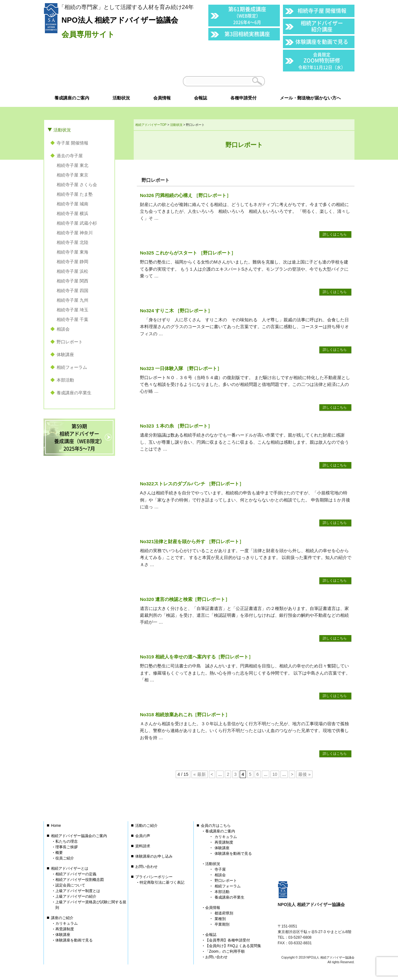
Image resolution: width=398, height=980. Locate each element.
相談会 (63, 329)
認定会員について (70, 885)
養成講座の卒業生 (74, 393)
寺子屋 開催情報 (72, 143)
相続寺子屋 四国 (72, 291)
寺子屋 (220, 869)
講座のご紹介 (62, 918)
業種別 (220, 919)
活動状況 (62, 130)
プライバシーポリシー (154, 877)
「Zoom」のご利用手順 (225, 951)
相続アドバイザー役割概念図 (80, 880)
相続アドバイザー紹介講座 (322, 26)
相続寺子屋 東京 (72, 175)
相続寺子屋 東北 (72, 165)
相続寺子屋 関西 (72, 281)
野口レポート (70, 342)
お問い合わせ (146, 867)
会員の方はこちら (216, 826)
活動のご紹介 (146, 826)
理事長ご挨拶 (67, 847)
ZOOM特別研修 (322, 61)
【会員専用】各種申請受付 (228, 940)
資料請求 (143, 846)
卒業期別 (222, 924)
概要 (59, 853)
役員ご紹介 (65, 858)
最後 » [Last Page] (304, 774)
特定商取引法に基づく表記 (162, 882)
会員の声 (143, 836)
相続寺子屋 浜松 (72, 271)
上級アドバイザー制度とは (78, 891)
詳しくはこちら (335, 234)
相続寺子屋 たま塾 (75, 194)
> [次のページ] (292, 774)
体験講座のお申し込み (154, 856)
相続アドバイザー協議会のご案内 (79, 836)
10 (275, 774)
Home (56, 826)
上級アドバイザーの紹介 (76, 896)
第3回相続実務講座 (247, 34)
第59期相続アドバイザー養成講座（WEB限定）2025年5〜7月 (79, 437)
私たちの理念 (67, 841)
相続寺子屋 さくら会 (77, 185)
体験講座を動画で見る (322, 41)
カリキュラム (67, 923)
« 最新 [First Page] (200, 774)
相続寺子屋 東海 (72, 252)
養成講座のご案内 (220, 831)
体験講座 (65, 355)
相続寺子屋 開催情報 (322, 10)
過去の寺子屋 (70, 156)
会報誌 (211, 935)
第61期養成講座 (247, 15)
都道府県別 (224, 913)
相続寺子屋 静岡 (72, 262)
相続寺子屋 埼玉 (72, 310)
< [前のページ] (212, 774)
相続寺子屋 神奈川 (75, 233)
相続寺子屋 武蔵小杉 (77, 223)
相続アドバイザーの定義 (76, 874)
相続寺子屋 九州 (72, 300)
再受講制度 (65, 929)
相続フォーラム (72, 367)
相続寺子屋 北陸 (72, 242)
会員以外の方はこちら (312, 81)
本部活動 (65, 380)
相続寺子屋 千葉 (72, 319)
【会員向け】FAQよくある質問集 (233, 946)
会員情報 (213, 908)
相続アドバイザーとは (70, 868)
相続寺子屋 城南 (72, 204)
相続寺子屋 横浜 (72, 213)
